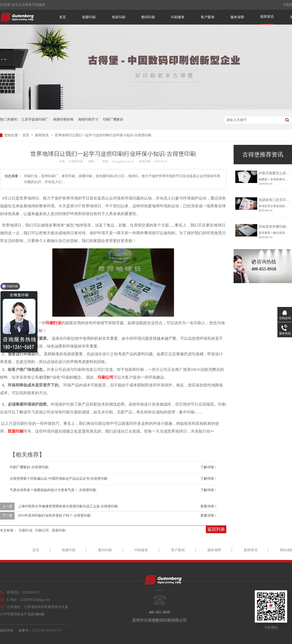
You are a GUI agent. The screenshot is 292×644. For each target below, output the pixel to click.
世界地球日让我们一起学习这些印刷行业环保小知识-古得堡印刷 (103, 135)
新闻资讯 (267, 17)
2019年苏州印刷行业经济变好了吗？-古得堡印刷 (54, 516)
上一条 (7, 506)
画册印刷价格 (63, 119)
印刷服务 (178, 17)
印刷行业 (54, 323)
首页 (63, 17)
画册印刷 (89, 17)
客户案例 (208, 17)
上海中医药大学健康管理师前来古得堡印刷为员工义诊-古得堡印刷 (68, 506)
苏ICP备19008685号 (47, 631)
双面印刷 (16, 431)
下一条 (7, 516)
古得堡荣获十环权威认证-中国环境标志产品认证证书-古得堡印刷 (59, 479)
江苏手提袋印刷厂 (35, 119)
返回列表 (216, 529)
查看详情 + (208, 506)
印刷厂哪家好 (113, 119)
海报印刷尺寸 (88, 119)
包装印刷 (119, 17)
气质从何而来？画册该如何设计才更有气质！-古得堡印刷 (53, 490)
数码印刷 (148, 17)
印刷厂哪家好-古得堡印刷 (29, 467)
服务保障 (237, 17)
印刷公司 (106, 377)
